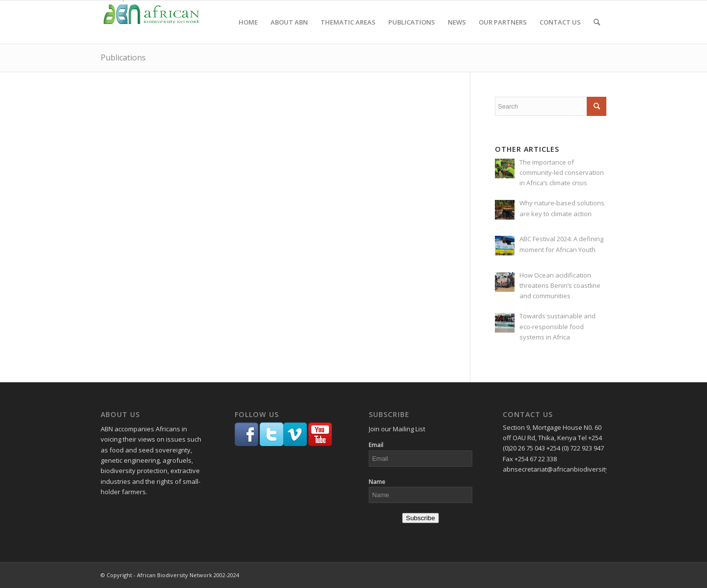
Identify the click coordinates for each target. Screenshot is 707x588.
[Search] (597, 22)
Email (376, 445)
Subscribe (421, 518)
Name (377, 482)
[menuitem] (248, 22)
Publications (123, 57)
